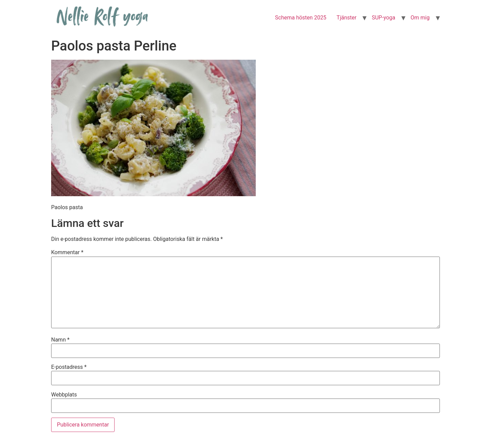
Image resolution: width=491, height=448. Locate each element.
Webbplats (64, 395)
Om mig (420, 18)
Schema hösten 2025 (301, 18)
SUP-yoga (383, 18)
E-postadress (69, 367)
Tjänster (346, 18)
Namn (60, 340)
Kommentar (67, 252)
